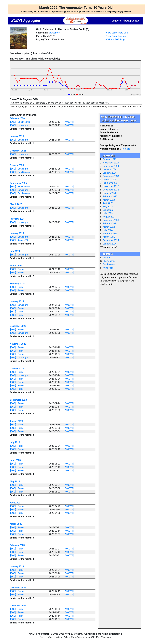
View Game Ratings (116, 36)
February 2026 (17, 118)
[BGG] (13, 122)
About (126, 21)
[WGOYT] (69, 122)
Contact (136, 21)
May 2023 (15, 481)
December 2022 (18, 588)
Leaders (116, 21)
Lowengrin (23, 125)
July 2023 (15, 442)
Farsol (21, 269)
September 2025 (18, 183)
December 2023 (18, 326)
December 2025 (18, 151)
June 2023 (15, 460)
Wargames (54, 33)
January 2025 (17, 233)
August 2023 (16, 421)
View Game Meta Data (117, 33)
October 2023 (17, 368)
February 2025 (17, 219)
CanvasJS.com (136, 95)
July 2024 (15, 251)
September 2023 (18, 400)
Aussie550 (23, 240)
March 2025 (16, 204)
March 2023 (16, 524)
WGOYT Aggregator (26, 21)
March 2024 (16, 266)
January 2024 (17, 301)
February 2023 (17, 545)
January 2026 (17, 136)
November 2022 (18, 606)
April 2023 (15, 503)
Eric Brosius (24, 122)
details (127, 149)
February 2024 (17, 284)
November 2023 (18, 344)
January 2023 (17, 566)
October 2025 (17, 165)
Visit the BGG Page (116, 39)
